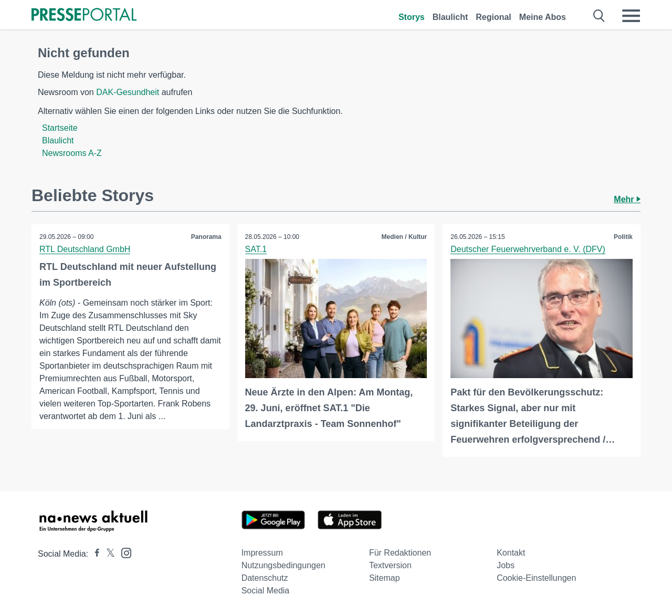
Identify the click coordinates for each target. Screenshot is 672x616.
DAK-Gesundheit (128, 92)
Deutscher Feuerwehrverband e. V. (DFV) (528, 249)
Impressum (262, 553)
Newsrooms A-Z (72, 153)
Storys (412, 17)
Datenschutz (265, 578)
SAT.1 (256, 249)
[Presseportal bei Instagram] (123, 552)
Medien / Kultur (405, 237)
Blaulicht (450, 17)
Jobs (506, 565)
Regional (493, 17)
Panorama (206, 237)
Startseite (60, 128)
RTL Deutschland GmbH (85, 249)
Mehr (627, 199)
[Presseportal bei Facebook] (94, 554)
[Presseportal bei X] (107, 554)
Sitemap (385, 578)
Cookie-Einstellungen (536, 578)
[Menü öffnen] (631, 16)
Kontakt (511, 553)
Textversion (390, 565)
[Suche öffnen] (599, 16)
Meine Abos (543, 17)
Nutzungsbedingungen (283, 565)
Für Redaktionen (400, 553)
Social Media (266, 591)
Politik (623, 237)
